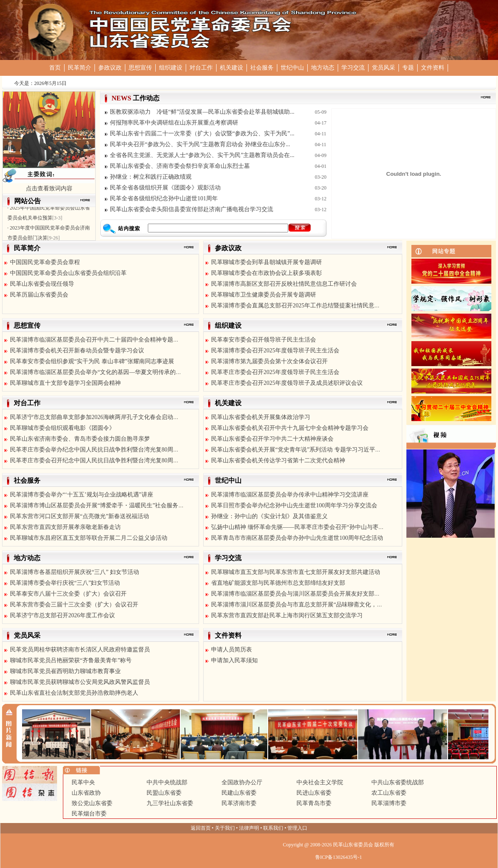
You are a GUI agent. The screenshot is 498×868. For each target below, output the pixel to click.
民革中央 (83, 782)
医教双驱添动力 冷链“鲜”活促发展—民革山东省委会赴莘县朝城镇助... (202, 112)
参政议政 (110, 68)
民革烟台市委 (89, 814)
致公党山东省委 (92, 803)
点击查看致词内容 (49, 188)
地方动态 (323, 68)
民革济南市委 (239, 803)
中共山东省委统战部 (398, 782)
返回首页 (201, 828)
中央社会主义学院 (320, 782)
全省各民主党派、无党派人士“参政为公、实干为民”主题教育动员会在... (202, 155)
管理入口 (297, 828)
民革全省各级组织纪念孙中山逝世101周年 (164, 198)
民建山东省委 (239, 793)
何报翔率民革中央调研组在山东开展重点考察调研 (174, 123)
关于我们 (225, 828)
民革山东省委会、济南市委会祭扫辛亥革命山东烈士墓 (180, 166)
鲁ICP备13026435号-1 (339, 857)
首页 (55, 68)
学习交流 (353, 68)
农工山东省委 (389, 793)
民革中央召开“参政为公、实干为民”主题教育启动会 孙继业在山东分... (200, 144)
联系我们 (273, 828)
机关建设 (232, 68)
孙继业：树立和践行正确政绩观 (151, 177)
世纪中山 (292, 68)
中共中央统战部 (167, 782)
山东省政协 (86, 793)
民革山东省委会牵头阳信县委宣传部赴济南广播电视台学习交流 (192, 209)
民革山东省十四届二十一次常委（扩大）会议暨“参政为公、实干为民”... (202, 133)
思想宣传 (140, 68)
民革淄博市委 (389, 803)
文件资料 (433, 68)
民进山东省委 (314, 793)
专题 (408, 68)
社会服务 (262, 68)
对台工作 (201, 68)
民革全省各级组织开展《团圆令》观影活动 (165, 188)
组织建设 (171, 68)
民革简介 (80, 68)
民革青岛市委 (314, 803)
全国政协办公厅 (242, 782)
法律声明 (249, 828)
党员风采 (383, 68)
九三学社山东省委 (170, 803)
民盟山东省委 (164, 793)
